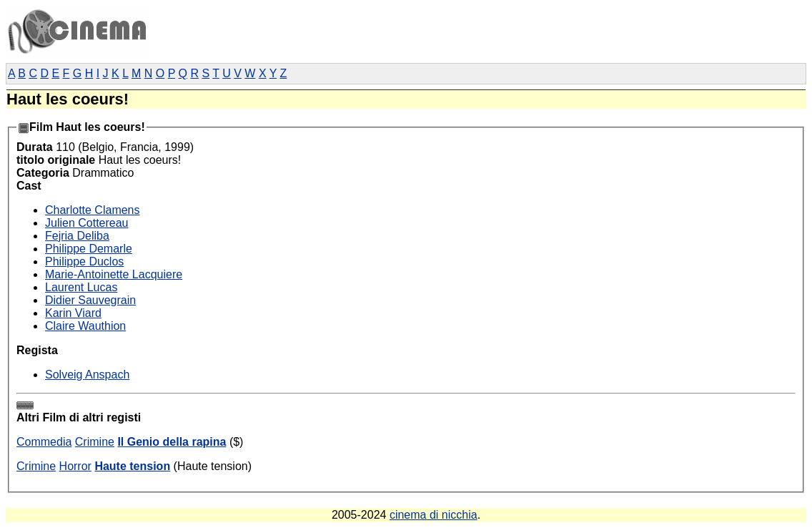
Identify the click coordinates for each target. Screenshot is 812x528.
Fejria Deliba (77, 236)
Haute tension (132, 466)
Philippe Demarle (89, 249)
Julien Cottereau (87, 223)
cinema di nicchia (434, 515)
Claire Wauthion (85, 326)
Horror (75, 466)
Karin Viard (73, 313)
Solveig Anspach (87, 375)
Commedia (44, 442)
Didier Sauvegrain (90, 300)
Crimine (95, 442)
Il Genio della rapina (172, 442)
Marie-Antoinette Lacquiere (114, 274)
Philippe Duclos (84, 261)
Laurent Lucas (81, 287)
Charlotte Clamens (93, 210)
